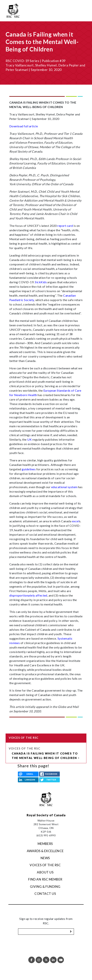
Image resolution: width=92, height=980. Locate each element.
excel (76, 521)
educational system (64, 487)
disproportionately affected (28, 595)
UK (29, 439)
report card (65, 226)
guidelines (29, 469)
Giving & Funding (45, 887)
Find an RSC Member (45, 879)
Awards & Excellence (45, 851)
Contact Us (45, 894)
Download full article (24, 126)
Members (45, 844)
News (45, 858)
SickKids (41, 282)
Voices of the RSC (24, 748)
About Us (45, 872)
